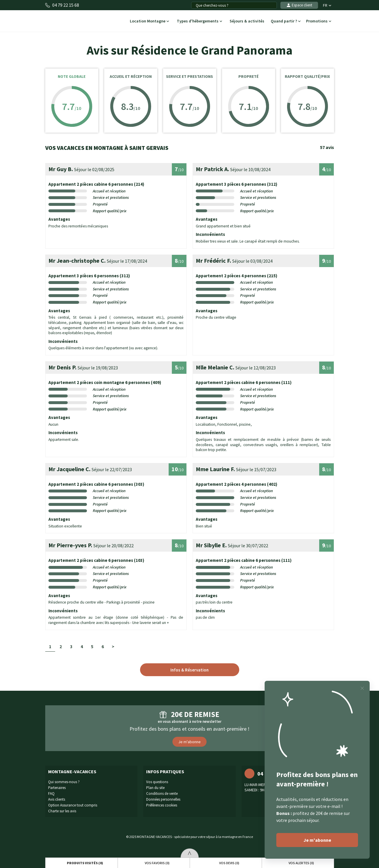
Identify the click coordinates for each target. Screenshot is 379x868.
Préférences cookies (162, 805)
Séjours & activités (247, 21)
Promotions (319, 21)
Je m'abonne (189, 742)
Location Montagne (149, 21)
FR (327, 5)
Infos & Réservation (189, 670)
